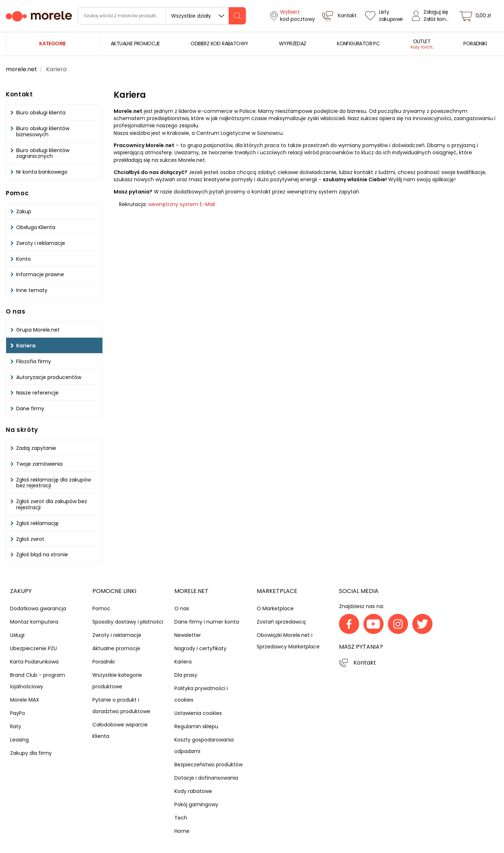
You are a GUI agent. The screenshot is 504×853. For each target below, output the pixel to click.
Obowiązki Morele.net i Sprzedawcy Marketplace (288, 641)
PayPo (18, 713)
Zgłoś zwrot (30, 539)
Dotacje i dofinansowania (206, 778)
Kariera (26, 346)
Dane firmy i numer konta (207, 622)
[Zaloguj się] (432, 16)
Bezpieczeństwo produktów (209, 765)
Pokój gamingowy (196, 804)
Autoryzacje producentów (49, 377)
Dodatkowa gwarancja (38, 608)
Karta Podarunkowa (34, 662)
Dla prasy (186, 675)
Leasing (19, 740)
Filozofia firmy (34, 361)
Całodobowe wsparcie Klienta (120, 730)
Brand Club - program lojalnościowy (38, 681)
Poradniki (104, 662)
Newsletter (188, 635)
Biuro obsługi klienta (41, 113)
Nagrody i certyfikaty (200, 648)
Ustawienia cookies (198, 713)
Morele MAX (25, 700)
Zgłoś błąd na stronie (42, 555)
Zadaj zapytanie (36, 448)
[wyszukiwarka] (162, 16)
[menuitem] (135, 44)
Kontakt (365, 663)
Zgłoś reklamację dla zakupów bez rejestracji (54, 483)
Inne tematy (32, 290)
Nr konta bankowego (42, 172)
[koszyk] (477, 16)
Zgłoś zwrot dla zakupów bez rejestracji (52, 504)
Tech (181, 818)
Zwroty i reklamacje (41, 243)
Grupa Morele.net (38, 330)
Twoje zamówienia (39, 464)
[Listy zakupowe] (385, 16)
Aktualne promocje (116, 648)
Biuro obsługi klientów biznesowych (43, 131)
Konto (24, 259)
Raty (16, 726)
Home (182, 831)
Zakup (24, 211)
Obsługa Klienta (36, 227)
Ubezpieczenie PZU (33, 648)
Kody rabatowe (193, 791)
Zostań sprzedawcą (281, 622)
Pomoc (101, 608)
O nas (182, 608)
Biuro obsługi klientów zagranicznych (43, 153)
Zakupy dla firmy (31, 753)
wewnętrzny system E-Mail (182, 204)
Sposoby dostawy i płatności (128, 622)
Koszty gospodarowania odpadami (204, 745)
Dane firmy (30, 409)
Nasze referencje (37, 393)
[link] (135, 44)
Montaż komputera (34, 622)
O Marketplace (275, 608)
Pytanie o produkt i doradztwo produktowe (121, 706)
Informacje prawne (40, 274)
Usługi (17, 635)
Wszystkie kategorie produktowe (117, 681)
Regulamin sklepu (196, 726)
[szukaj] (237, 16)
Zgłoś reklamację (37, 523)
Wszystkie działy (191, 16)
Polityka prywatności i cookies (201, 694)
